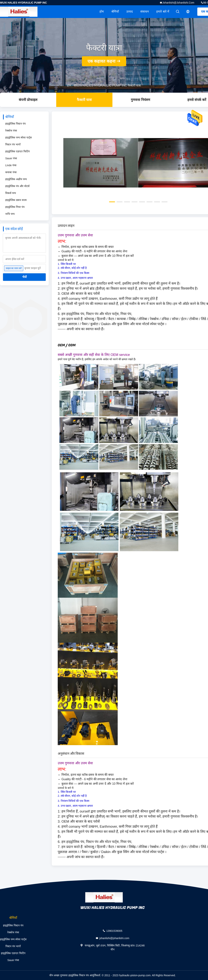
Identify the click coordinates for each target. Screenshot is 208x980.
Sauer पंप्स (11, 158)
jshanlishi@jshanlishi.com (178, 3)
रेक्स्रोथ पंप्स (11, 131)
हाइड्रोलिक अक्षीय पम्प (16, 179)
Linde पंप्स (11, 165)
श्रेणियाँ (115, 12)
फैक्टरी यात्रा (84, 100)
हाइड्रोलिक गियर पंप (15, 207)
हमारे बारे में (163, 12)
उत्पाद (130, 12)
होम (102, 12)
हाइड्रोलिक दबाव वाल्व (16, 200)
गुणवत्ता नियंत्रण (140, 100)
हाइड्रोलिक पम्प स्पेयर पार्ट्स (18, 138)
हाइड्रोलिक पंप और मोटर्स (17, 186)
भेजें (24, 277)
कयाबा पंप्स (11, 172)
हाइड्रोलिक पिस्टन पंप (15, 124)
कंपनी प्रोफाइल (28, 100)
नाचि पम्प (10, 214)
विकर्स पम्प (11, 193)
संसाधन (145, 12)
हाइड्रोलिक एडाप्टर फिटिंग (18, 151)
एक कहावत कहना (101, 61)
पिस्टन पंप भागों (13, 144)
